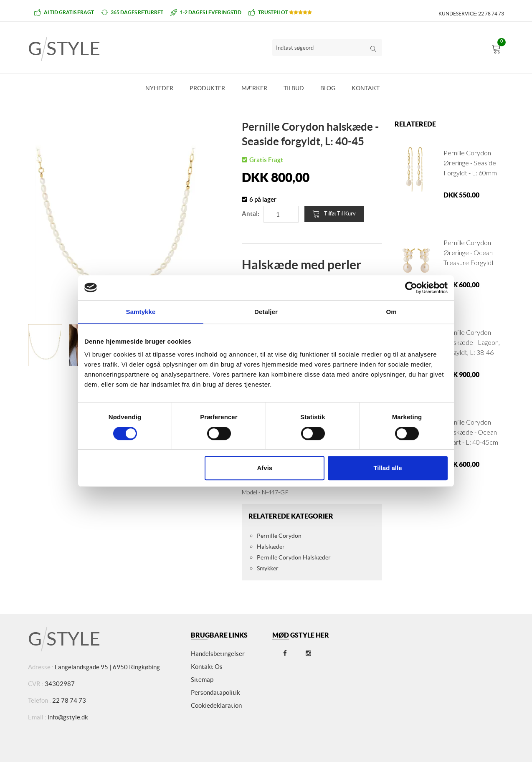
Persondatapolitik (215, 692)
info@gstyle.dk (68, 717)
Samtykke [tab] (141, 312)
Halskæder (271, 547)
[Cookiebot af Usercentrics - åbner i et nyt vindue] (411, 288)
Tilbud (294, 88)
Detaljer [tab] (266, 312)
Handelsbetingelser (218, 654)
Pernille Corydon (279, 536)
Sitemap (202, 680)
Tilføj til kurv (334, 214)
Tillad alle (388, 468)
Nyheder (159, 88)
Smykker (268, 568)
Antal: (251, 214)
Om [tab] (391, 312)
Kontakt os (207, 667)
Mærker (254, 88)
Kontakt (366, 88)
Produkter (207, 88)
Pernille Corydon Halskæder (294, 557)
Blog (328, 88)
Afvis (265, 468)
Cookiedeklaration (216, 705)
